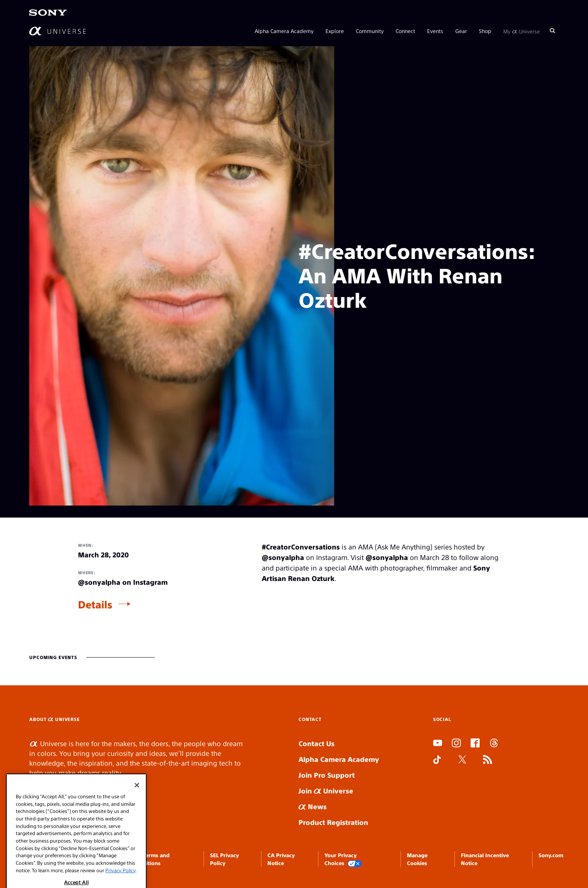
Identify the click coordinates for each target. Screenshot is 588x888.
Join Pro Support (327, 775)
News (313, 806)
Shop (485, 31)
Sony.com (551, 855)
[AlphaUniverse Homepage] (58, 31)
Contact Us (316, 743)
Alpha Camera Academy (284, 31)
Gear (461, 31)
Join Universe (326, 791)
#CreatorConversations (301, 547)
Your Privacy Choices (343, 859)
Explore (335, 31)
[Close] (137, 841)
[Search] (552, 31)
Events (435, 31)
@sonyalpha (283, 557)
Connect (405, 31)
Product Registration (333, 822)
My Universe (522, 31)
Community (370, 31)
